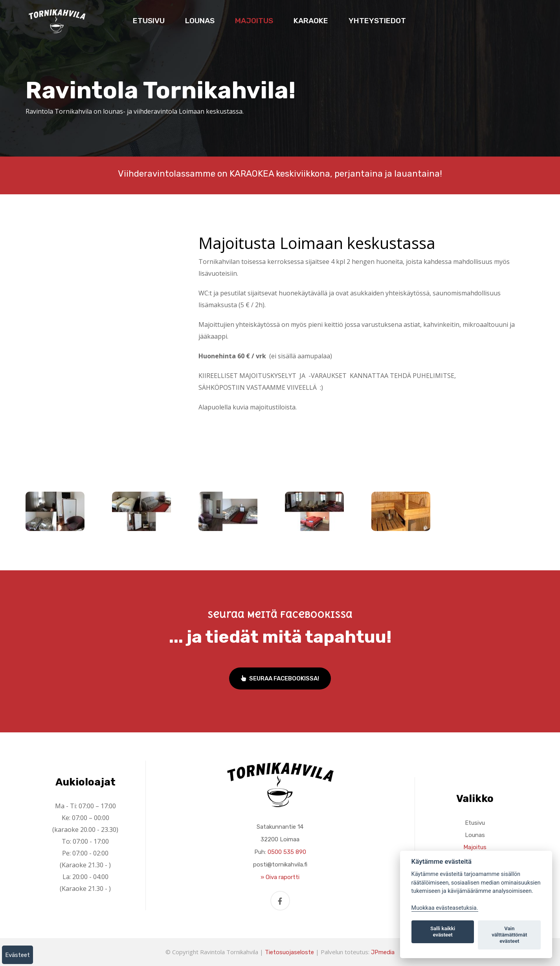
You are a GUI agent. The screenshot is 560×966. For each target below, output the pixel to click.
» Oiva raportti (280, 877)
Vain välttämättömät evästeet (509, 935)
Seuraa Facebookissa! (280, 678)
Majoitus (254, 21)
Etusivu (149, 21)
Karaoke (311, 21)
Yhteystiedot (377, 21)
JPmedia (383, 952)
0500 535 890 (287, 852)
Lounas (200, 21)
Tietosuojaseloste (289, 952)
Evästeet (17, 955)
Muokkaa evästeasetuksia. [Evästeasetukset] (445, 908)
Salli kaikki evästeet (443, 932)
